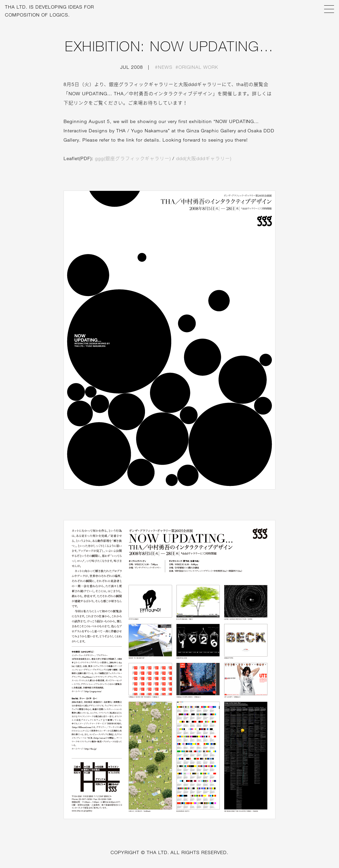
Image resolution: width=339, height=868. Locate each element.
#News (164, 67)
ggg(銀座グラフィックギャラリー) (133, 158)
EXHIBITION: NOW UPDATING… (169, 46)
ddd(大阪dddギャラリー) (204, 158)
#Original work (197, 67)
